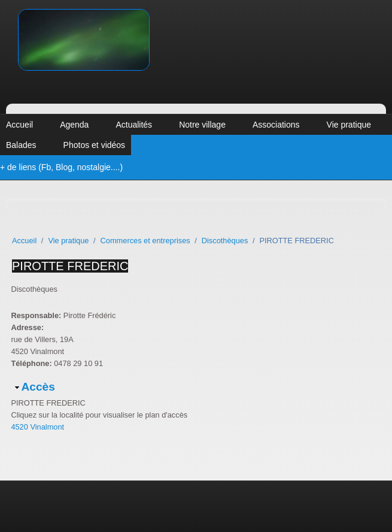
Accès (38, 387)
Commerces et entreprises (145, 241)
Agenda (74, 125)
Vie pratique (349, 125)
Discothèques (225, 241)
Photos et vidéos (95, 145)
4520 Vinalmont (37, 427)
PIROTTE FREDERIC (70, 266)
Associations (276, 125)
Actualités (134, 125)
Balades (21, 145)
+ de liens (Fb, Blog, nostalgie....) (61, 167)
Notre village (202, 125)
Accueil (19, 125)
